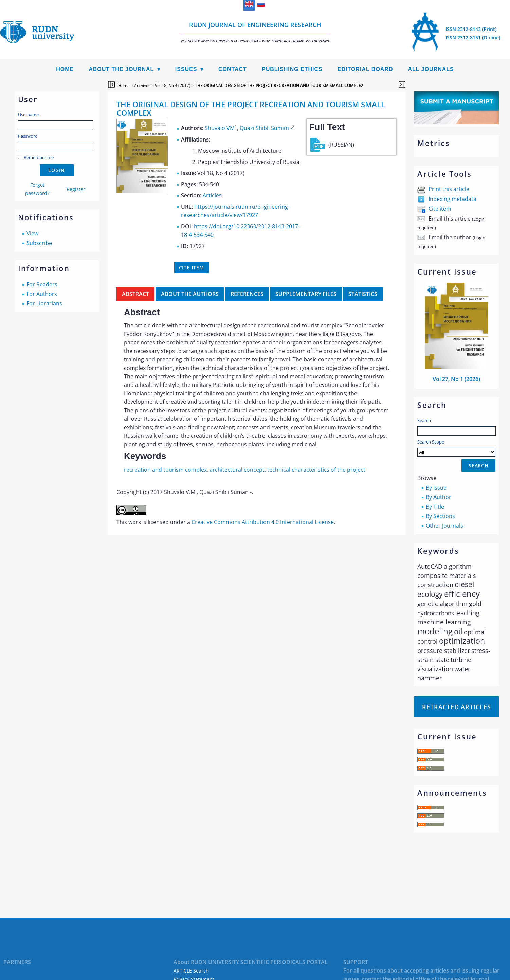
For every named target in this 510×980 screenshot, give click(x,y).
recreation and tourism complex (165, 470)
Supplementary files (306, 294)
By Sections (440, 516)
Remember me (39, 157)
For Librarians (44, 303)
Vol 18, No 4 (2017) (173, 85)
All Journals (431, 69)
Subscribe (39, 243)
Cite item (440, 209)
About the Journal (121, 69)
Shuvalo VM (220, 128)
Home (65, 69)
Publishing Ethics (292, 69)
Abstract (135, 294)
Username (28, 115)
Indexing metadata (452, 199)
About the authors (190, 294)
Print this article (449, 189)
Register (76, 189)
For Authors (42, 294)
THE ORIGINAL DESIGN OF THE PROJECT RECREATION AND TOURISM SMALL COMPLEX (279, 85)
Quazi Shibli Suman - (266, 128)
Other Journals (444, 526)
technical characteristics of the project (316, 470)
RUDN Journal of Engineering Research (255, 32)
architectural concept (237, 470)
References (247, 294)
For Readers (42, 284)
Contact (233, 69)
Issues (186, 69)
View (32, 233)
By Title (435, 507)
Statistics (363, 294)
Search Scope (456, 448)
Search (424, 420)
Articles (212, 195)
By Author (439, 497)
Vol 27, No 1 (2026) (456, 379)
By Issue (436, 488)
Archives (142, 85)
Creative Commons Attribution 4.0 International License (263, 522)
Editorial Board (365, 69)
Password (28, 136)
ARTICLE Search (191, 971)
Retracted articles (456, 707)
